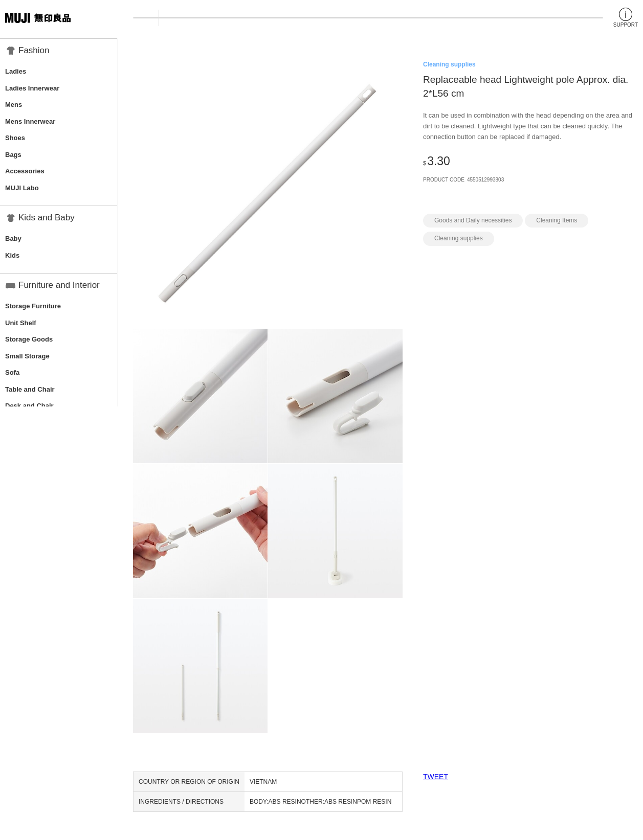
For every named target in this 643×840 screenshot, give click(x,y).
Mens (14, 105)
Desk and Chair (29, 406)
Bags (13, 155)
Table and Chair (30, 389)
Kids (12, 255)
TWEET (436, 777)
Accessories (25, 171)
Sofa (12, 372)
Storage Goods (29, 339)
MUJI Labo (22, 188)
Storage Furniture (33, 306)
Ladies (16, 71)
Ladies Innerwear (32, 88)
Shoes (15, 138)
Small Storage (27, 356)
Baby (13, 239)
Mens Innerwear (30, 121)
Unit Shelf (21, 323)
